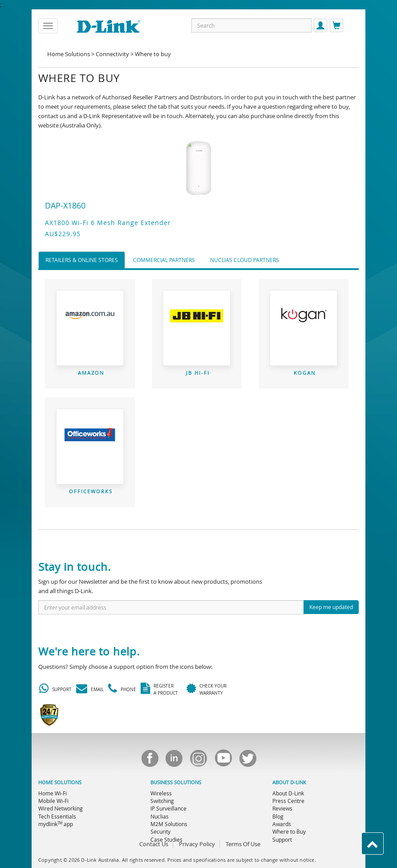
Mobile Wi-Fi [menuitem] (53, 801)
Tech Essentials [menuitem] (57, 816)
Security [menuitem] (160, 831)
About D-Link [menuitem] (288, 793)
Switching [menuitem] (162, 801)
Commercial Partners (164, 260)
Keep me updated (331, 607)
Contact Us (154, 844)
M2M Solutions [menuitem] (169, 824)
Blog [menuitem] (278, 816)
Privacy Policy (197, 844)
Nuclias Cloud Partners (245, 260)
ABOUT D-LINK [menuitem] (289, 782)
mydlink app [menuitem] (56, 824)
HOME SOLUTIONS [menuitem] (60, 782)
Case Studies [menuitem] (166, 839)
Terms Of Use (243, 844)
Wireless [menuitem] (161, 793)
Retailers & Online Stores (82, 260)
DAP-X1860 (65, 205)
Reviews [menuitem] (282, 808)
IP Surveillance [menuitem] (168, 808)
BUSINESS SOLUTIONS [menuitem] (176, 782)
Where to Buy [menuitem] (289, 831)
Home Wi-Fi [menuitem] (53, 793)
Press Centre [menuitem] (288, 801)
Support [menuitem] (282, 839)
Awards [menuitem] (282, 824)
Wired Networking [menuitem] (61, 808)
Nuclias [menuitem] (160, 816)
